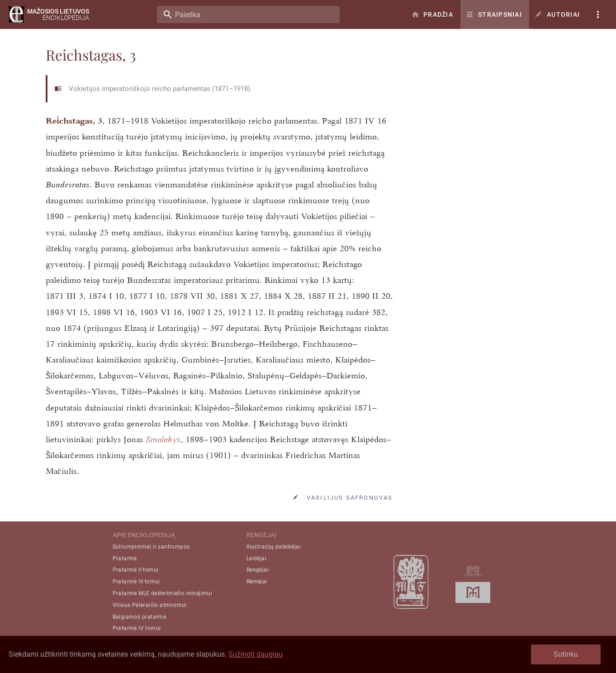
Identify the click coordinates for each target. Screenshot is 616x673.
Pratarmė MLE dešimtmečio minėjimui (163, 593)
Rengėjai (258, 570)
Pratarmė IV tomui (137, 628)
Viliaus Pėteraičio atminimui (150, 605)
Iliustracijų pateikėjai (274, 547)
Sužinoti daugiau (256, 654)
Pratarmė (125, 558)
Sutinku (566, 654)
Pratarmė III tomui (136, 582)
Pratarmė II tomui (136, 570)
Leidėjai (256, 558)
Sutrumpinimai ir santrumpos (151, 547)
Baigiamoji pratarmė (140, 617)
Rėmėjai (257, 582)
